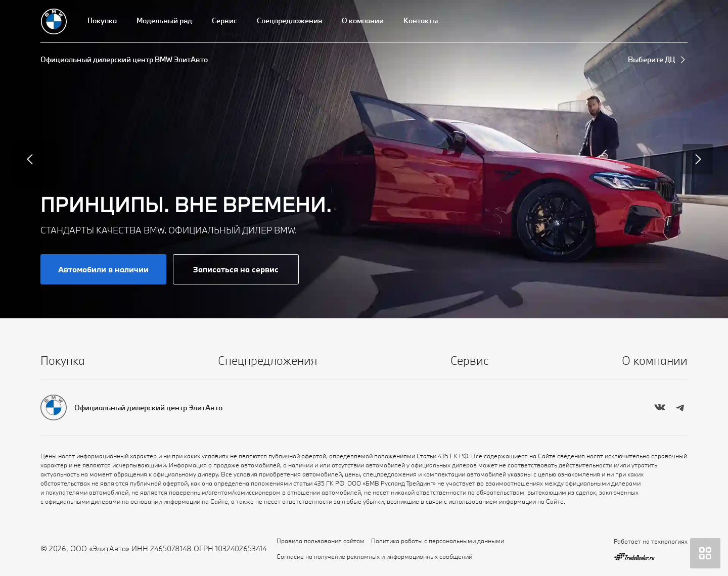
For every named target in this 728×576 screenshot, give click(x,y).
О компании (363, 20)
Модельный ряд (164, 20)
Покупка (102, 20)
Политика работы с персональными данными (438, 541)
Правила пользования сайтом (321, 541)
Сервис (224, 20)
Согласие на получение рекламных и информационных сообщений (374, 556)
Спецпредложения (289, 20)
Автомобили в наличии (103, 269)
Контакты (421, 20)
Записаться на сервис (236, 269)
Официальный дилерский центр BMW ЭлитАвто (124, 59)
